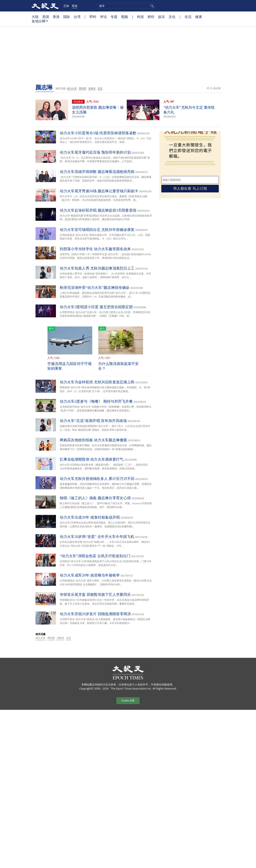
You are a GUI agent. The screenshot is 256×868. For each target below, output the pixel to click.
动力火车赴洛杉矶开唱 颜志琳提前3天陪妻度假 (98, 210)
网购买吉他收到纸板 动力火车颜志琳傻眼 (93, 440)
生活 (188, 17)
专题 (114, 17)
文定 (100, 88)
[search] (126, 6)
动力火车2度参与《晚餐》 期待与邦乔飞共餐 (96, 401)
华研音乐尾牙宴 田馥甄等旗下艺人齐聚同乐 (95, 595)
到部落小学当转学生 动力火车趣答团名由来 (95, 249)
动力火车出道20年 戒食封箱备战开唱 (90, 517)
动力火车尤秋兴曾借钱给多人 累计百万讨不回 (97, 479)
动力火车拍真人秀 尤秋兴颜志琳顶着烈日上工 (97, 268)
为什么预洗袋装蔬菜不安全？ (118, 366)
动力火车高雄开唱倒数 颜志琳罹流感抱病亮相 (97, 172)
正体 (66, 6)
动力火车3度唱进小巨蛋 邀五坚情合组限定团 (96, 307)
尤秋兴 (92, 88)
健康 (199, 17)
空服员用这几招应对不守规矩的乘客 (69, 366)
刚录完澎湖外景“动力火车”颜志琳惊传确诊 (95, 288)
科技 (141, 17)
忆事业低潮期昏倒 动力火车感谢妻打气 (92, 459)
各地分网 (40, 23)
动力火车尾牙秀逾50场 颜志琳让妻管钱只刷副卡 (99, 191)
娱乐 (162, 17)
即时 (93, 17)
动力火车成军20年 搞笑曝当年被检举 (90, 575)
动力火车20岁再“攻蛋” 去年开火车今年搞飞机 (97, 537)
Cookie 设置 (128, 701)
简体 (75, 6)
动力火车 (72, 88)
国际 (67, 17)
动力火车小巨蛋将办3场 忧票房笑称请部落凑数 (98, 133)
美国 (46, 17)
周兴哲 (83, 88)
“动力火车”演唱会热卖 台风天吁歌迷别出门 (95, 556)
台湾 (77, 17)
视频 (124, 17)
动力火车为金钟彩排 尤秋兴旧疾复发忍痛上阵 (97, 382)
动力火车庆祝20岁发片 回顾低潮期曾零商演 (95, 614)
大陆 (35, 17)
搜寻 (152, 6)
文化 (172, 17)
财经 (151, 17)
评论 (103, 17)
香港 (56, 17)
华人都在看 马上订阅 (190, 189)
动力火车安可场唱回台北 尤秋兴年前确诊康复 (97, 230)
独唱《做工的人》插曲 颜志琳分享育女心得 (95, 498)
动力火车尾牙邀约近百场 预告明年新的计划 (95, 152)
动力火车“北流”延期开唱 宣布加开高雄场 (93, 421)
